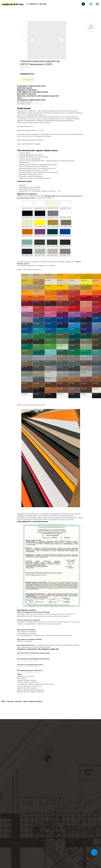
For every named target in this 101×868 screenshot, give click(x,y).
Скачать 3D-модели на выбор (28, 672)
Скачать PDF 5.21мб (25, 655)
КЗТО (34, 102)
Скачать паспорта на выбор (27, 667)
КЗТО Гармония (37, 104)
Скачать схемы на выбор (26, 661)
